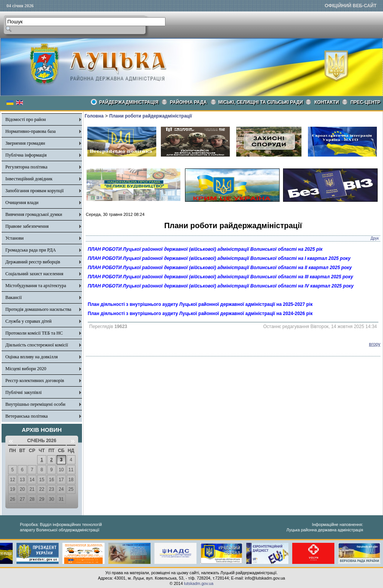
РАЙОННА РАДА (188, 102)
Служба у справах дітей (29, 321)
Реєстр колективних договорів (35, 381)
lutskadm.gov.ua (199, 583)
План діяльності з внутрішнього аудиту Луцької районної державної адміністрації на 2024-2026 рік (200, 314)
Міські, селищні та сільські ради (261, 102)
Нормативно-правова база (30, 131)
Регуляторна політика (26, 167)
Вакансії (14, 297)
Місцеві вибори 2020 (26, 369)
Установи (15, 238)
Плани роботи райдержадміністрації (151, 116)
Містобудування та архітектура (36, 286)
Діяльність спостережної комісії (37, 345)
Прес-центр (365, 102)
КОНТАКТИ (327, 102)
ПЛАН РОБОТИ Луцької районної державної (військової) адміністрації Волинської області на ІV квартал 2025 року (221, 286)
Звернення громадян (25, 143)
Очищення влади (22, 203)
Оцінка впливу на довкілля (32, 357)
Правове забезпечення (27, 226)
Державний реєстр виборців (33, 262)
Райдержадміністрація (129, 102)
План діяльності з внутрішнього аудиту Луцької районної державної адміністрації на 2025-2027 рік (200, 304)
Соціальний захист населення (34, 274)
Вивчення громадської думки (34, 214)
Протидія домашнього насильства (38, 309)
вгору (375, 344)
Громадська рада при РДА (31, 250)
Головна (94, 116)
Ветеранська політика (27, 416)
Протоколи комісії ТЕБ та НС (34, 333)
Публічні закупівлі (24, 392)
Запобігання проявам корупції (34, 191)
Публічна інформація (26, 155)
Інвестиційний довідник (29, 179)
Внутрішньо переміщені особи (35, 404)
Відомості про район (26, 119)
